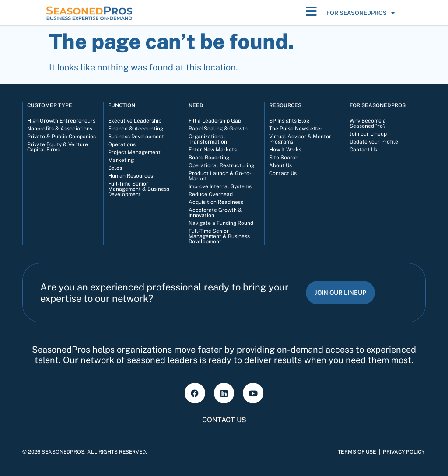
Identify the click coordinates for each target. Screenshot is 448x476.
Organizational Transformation (208, 139)
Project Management (134, 152)
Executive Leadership (135, 121)
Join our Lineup (368, 134)
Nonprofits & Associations (60, 129)
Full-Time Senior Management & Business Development (139, 189)
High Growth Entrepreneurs (61, 121)
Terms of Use (357, 452)
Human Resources (131, 176)
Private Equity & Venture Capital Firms (58, 147)
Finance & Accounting (136, 129)
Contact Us (283, 173)
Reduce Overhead (211, 194)
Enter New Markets (213, 150)
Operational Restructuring (221, 165)
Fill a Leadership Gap (215, 121)
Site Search (284, 157)
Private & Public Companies (61, 136)
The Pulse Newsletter (296, 129)
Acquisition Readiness (216, 202)
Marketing (121, 160)
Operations (122, 144)
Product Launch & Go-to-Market (220, 176)
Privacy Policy (404, 452)
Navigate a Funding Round (221, 223)
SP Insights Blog (289, 121)
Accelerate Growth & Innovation (215, 213)
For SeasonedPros (360, 13)
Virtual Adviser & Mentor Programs (300, 139)
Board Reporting (209, 157)
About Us (280, 165)
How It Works (285, 150)
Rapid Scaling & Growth (218, 129)
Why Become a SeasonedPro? (368, 123)
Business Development (136, 136)
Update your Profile (374, 142)
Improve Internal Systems (220, 186)
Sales (115, 168)
